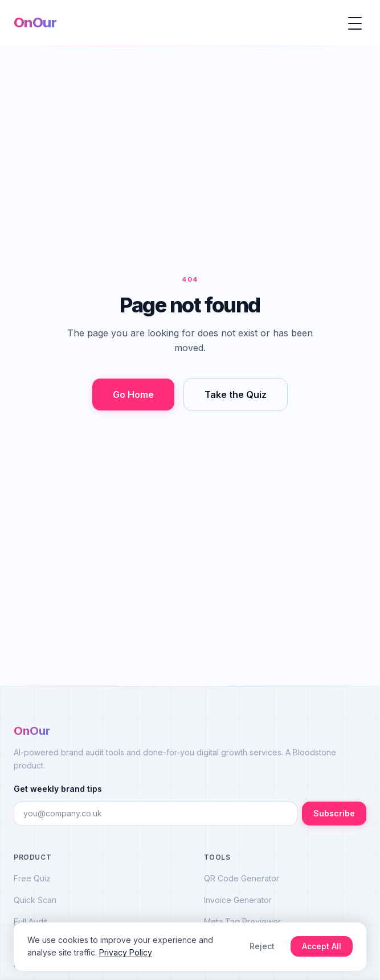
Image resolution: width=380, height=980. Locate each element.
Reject (262, 946)
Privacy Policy (126, 952)
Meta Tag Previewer (242, 922)
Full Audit (30, 922)
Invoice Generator (238, 900)
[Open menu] (355, 23)
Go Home (133, 395)
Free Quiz (32, 878)
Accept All (322, 946)
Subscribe (334, 813)
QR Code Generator (242, 878)
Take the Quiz (236, 395)
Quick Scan (35, 900)
